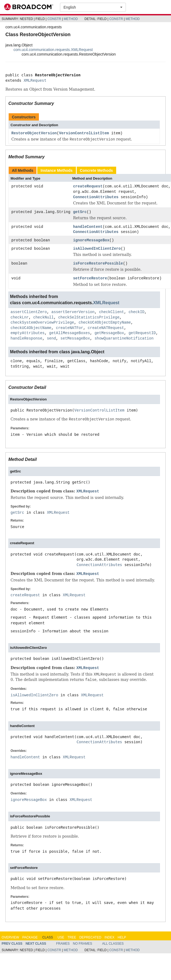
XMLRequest (35, 80)
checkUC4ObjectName (31, 328)
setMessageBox (75, 339)
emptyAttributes (28, 334)
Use (61, 938)
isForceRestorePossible (98, 264)
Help (122, 938)
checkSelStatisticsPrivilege (89, 318)
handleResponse (26, 339)
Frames (63, 944)
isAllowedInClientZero (97, 249)
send (51, 339)
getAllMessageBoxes (70, 334)
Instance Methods (56, 170)
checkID (137, 312)
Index (110, 938)
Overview (10, 938)
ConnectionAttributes (96, 197)
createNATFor (70, 328)
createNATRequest (106, 328)
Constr (54, 19)
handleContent (88, 227)
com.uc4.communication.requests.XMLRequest (53, 50)
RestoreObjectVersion (34, 133)
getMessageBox (109, 334)
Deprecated (90, 938)
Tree (72, 938)
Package (30, 938)
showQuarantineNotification (124, 339)
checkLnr (20, 318)
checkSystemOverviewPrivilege (42, 323)
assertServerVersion (73, 312)
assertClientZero (29, 312)
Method (71, 19)
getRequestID (142, 334)
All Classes (113, 944)
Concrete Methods (96, 170)
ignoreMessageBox (91, 241)
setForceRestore (90, 279)
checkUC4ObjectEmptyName (105, 323)
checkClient (112, 312)
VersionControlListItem (84, 133)
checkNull (43, 318)
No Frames (83, 944)
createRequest (88, 186)
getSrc (80, 212)
